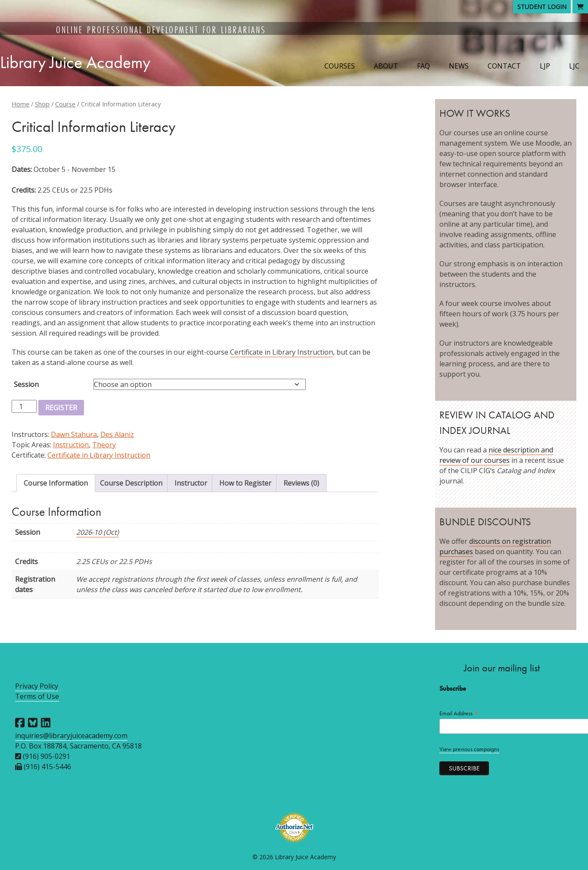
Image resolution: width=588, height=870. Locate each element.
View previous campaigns (469, 749)
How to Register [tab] (245, 483)
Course (65, 104)
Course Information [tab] (56, 483)
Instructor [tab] (191, 483)
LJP (545, 66)
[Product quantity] (24, 406)
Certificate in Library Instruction (282, 352)
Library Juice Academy (75, 62)
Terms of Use (37, 696)
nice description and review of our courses (496, 455)
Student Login (542, 7)
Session (26, 384)
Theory (104, 445)
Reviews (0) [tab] (301, 483)
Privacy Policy (37, 686)
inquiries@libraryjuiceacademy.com (71, 736)
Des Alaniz (117, 434)
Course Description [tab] (131, 483)
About (386, 66)
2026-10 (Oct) (98, 532)
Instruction (71, 445)
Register (61, 408)
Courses (340, 66)
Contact (504, 66)
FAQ (423, 66)
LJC (574, 66)
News (459, 66)
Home (20, 104)
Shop (42, 104)
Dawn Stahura (74, 434)
